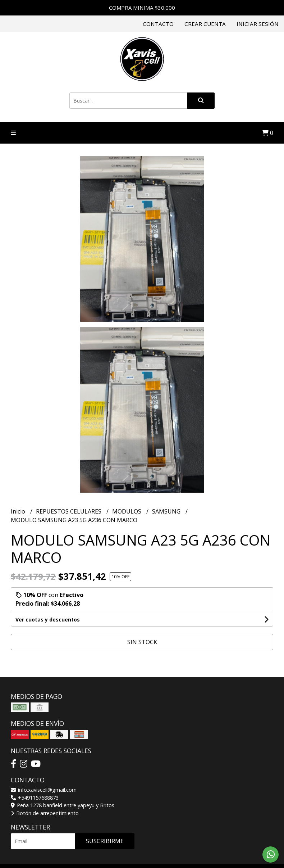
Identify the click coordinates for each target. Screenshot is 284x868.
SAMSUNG (167, 511)
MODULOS (127, 511)
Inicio (19, 511)
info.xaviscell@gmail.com (44, 790)
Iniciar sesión (258, 24)
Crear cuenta (205, 24)
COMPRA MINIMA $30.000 (142, 8)
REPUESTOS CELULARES (69, 511)
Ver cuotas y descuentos (48, 620)
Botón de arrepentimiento (45, 813)
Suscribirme (105, 841)
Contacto (158, 24)
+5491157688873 (35, 798)
